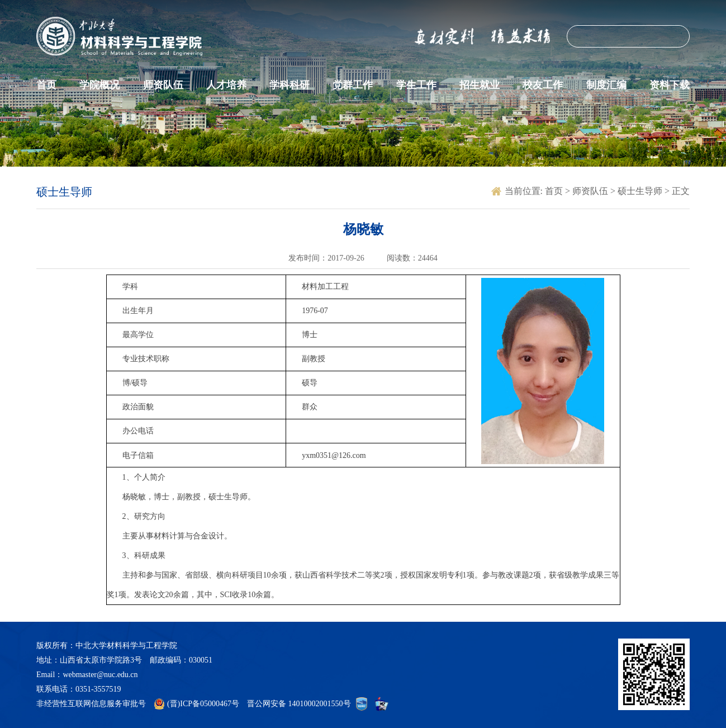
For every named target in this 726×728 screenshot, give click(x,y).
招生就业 (480, 85)
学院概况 (99, 85)
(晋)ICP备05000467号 (203, 704)
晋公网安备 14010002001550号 (299, 704)
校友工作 (543, 85)
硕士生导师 (641, 191)
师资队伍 (163, 85)
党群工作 (353, 85)
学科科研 (290, 85)
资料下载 (670, 85)
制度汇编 (606, 85)
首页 (46, 85)
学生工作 (416, 85)
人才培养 (226, 85)
